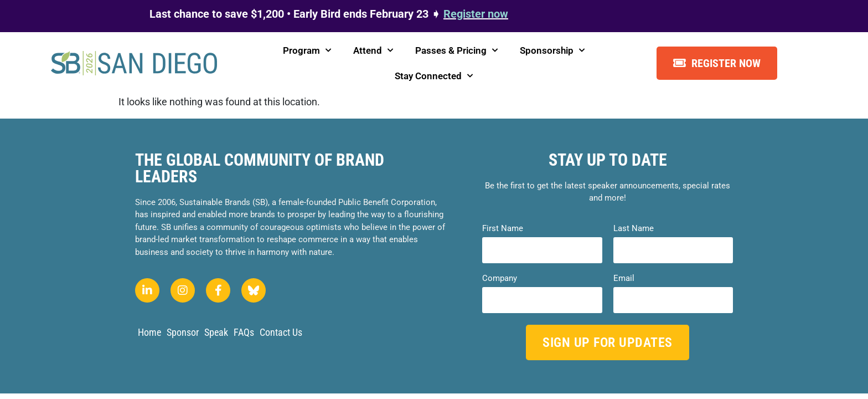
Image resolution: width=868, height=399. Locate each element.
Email (624, 278)
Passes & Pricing (456, 50)
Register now (476, 14)
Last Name (634, 229)
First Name (503, 229)
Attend (373, 50)
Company (500, 278)
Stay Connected (434, 76)
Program (307, 50)
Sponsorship (552, 50)
